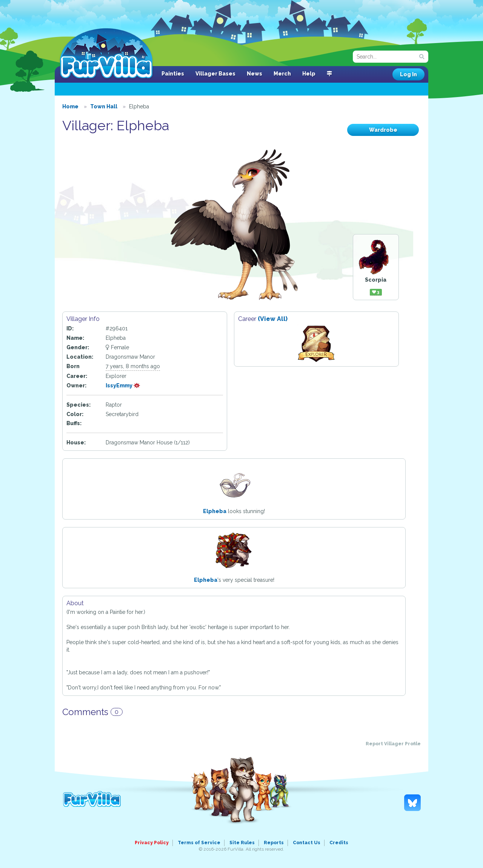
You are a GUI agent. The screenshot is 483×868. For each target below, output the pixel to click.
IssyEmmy (123, 385)
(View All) (273, 319)
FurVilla (106, 54)
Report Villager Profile (393, 744)
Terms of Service (199, 843)
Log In (408, 74)
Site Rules (242, 843)
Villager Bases (215, 74)
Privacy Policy (152, 843)
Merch (282, 74)
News (255, 74)
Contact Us (307, 843)
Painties (173, 74)
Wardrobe (383, 130)
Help (309, 74)
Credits (339, 843)
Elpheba (215, 511)
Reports (274, 843)
